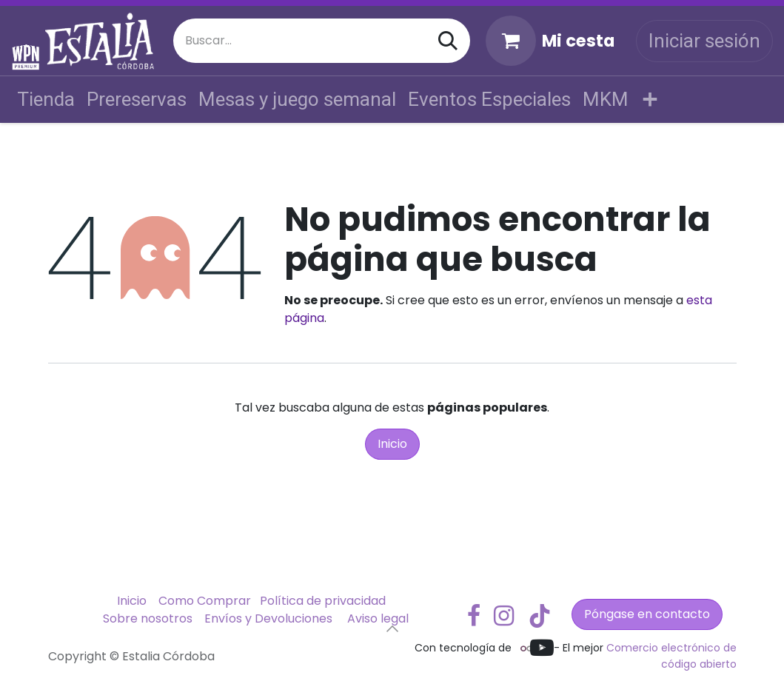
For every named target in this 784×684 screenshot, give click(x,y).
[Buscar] (448, 41)
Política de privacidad (323, 601)
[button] (392, 628)
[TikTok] (540, 616)
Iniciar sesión (704, 41)
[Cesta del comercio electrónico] (550, 41)
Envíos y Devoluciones (268, 618)
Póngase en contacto (647, 614)
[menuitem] (46, 100)
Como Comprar (205, 601)
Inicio (392, 444)
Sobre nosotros (148, 618)
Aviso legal (378, 618)
